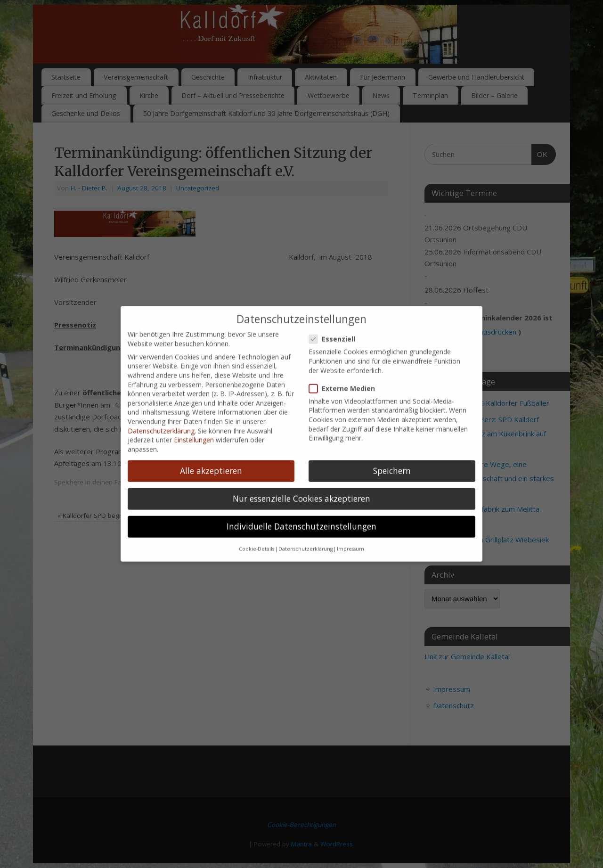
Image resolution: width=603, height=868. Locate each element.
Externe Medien (346, 333)
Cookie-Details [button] (257, 494)
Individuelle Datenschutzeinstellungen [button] (301, 472)
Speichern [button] (392, 416)
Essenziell (336, 284)
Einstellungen (194, 385)
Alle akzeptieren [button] (211, 416)
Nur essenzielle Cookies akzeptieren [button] (301, 443)
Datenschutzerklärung (161, 376)
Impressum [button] (350, 494)
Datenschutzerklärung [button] (306, 494)
